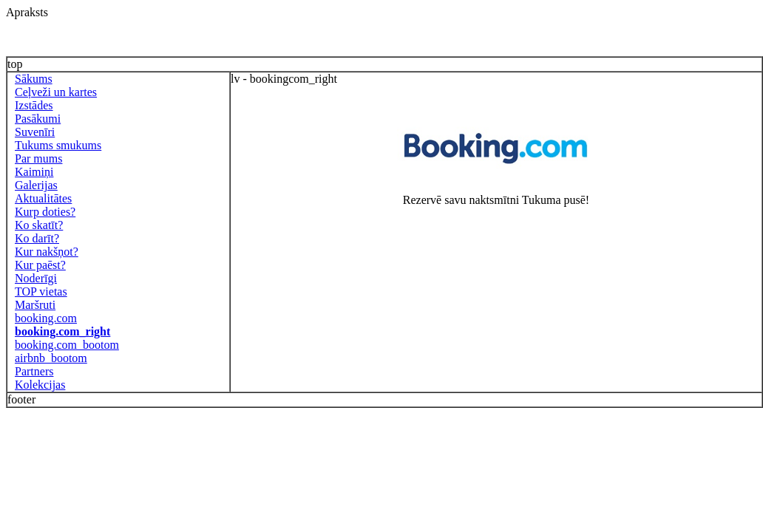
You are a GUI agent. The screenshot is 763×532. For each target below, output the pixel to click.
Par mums (38, 158)
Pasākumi (38, 119)
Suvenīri (35, 132)
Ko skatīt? (39, 225)
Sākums (34, 79)
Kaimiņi (34, 172)
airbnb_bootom (51, 358)
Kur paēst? (40, 265)
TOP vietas (41, 291)
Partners (34, 371)
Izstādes (34, 105)
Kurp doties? (45, 212)
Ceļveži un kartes (56, 92)
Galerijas (36, 185)
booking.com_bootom (67, 345)
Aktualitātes (43, 198)
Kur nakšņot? (47, 252)
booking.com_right (62, 331)
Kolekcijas (40, 385)
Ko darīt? (37, 238)
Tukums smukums (58, 145)
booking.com (46, 318)
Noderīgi (36, 278)
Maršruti (35, 305)
